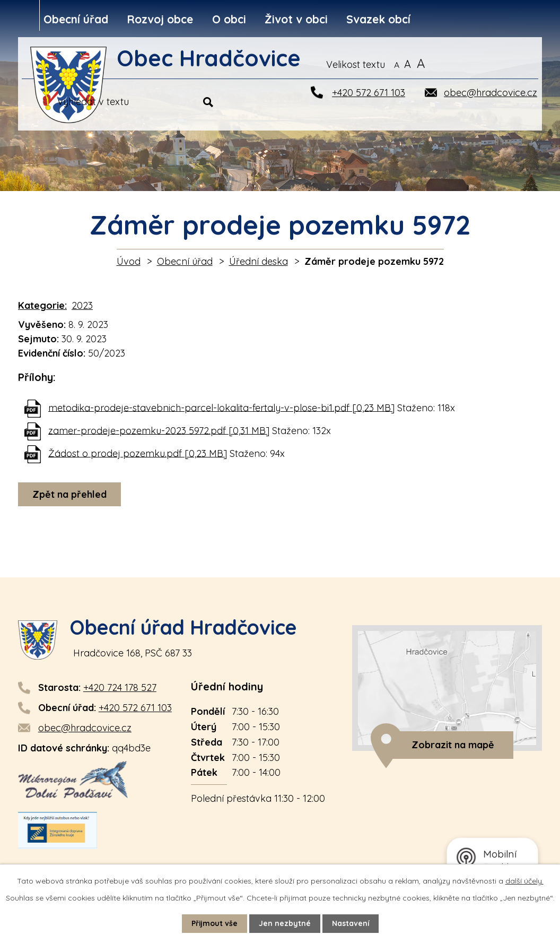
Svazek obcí (378, 19)
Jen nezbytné (285, 923)
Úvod (129, 261)
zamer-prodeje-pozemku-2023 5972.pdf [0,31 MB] (159, 430)
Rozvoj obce (160, 19)
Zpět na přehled (69, 494)
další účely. (524, 881)
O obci (229, 19)
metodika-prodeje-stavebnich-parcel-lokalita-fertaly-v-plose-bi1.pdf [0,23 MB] (221, 407)
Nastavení (351, 923)
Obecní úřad (76, 19)
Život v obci (296, 19)
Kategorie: (42, 305)
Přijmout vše (214, 923)
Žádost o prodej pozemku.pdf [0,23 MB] (138, 453)
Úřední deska (259, 261)
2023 (82, 305)
